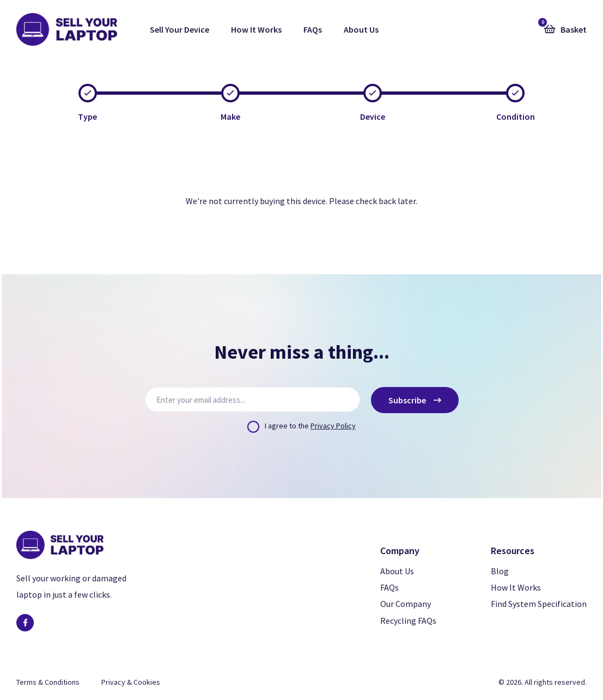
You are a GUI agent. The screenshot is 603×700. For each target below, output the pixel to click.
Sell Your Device (179, 29)
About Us (361, 29)
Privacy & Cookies (131, 682)
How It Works (256, 29)
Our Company (406, 604)
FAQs (313, 29)
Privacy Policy (333, 426)
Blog (500, 571)
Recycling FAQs (408, 621)
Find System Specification (539, 604)
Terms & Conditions (48, 682)
